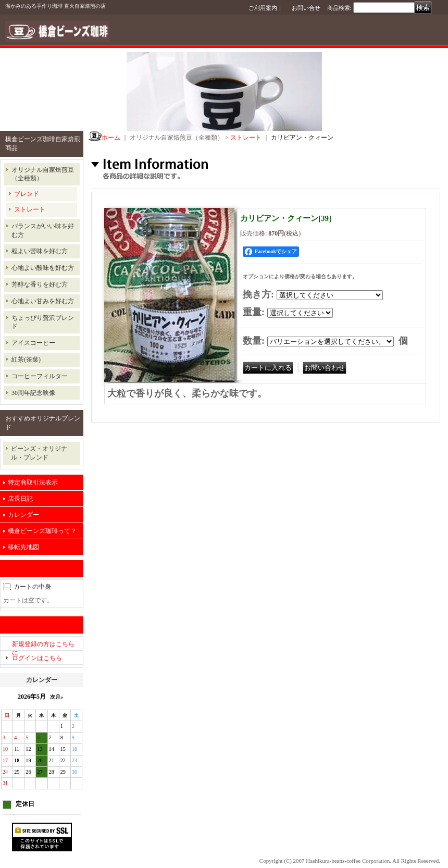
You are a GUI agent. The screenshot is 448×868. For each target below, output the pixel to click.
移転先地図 (23, 547)
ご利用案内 (263, 8)
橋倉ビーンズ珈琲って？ (42, 531)
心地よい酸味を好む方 (43, 268)
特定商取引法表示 (33, 482)
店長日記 (20, 499)
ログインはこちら (37, 658)
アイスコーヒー (33, 343)
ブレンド (27, 194)
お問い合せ (306, 8)
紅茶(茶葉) (26, 359)
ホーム (111, 138)
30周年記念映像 (33, 393)
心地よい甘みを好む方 (43, 301)
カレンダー (23, 515)
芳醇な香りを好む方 (40, 284)
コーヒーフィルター (40, 376)
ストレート (30, 209)
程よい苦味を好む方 (40, 251)
